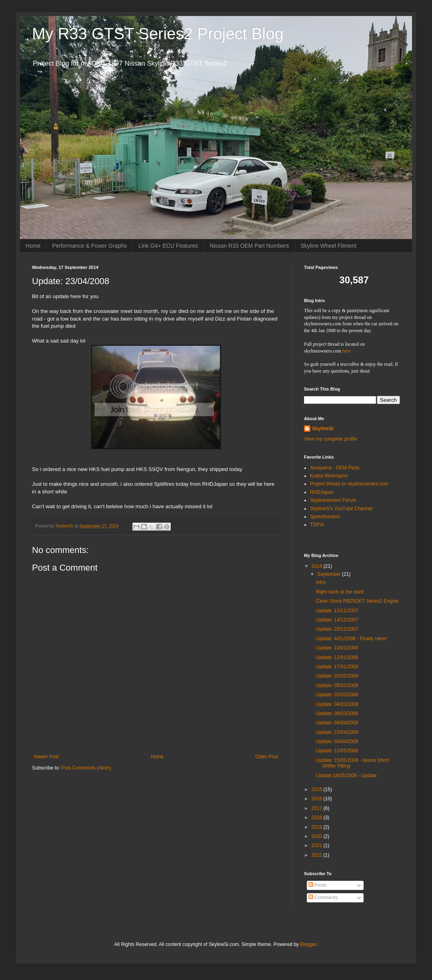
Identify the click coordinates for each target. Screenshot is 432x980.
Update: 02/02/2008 (337, 676)
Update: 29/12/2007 (337, 629)
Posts (317, 885)
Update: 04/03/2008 (337, 704)
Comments (323, 898)
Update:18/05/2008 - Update (346, 776)
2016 (318, 799)
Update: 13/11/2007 (337, 611)
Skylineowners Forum (333, 500)
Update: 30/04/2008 (337, 742)
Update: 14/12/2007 (337, 620)
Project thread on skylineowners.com (349, 484)
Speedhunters (325, 517)
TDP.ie (317, 525)
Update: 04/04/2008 (337, 723)
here (347, 351)
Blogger (308, 944)
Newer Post (46, 757)
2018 (318, 818)
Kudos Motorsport (329, 476)
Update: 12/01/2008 (337, 657)
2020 (318, 836)
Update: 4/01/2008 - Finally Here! (351, 639)
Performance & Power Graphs (89, 246)
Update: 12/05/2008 (337, 751)
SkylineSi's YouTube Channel (341, 509)
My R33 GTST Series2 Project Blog (158, 34)
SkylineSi (323, 429)
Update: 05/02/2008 (337, 685)
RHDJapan (322, 492)
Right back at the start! (340, 592)
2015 (318, 790)
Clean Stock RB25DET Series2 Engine (357, 601)
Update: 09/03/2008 (337, 713)
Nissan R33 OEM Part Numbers (249, 246)
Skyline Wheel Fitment (329, 246)
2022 (318, 855)
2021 (318, 846)
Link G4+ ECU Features (168, 246)
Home (33, 246)
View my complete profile (331, 439)
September (330, 574)
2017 (318, 808)
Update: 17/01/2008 (337, 667)
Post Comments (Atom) (86, 768)
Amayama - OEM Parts (335, 468)
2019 (318, 827)
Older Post (267, 757)
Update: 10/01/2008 (337, 648)
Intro (321, 582)
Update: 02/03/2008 (337, 695)
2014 (318, 566)
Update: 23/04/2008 (337, 732)
